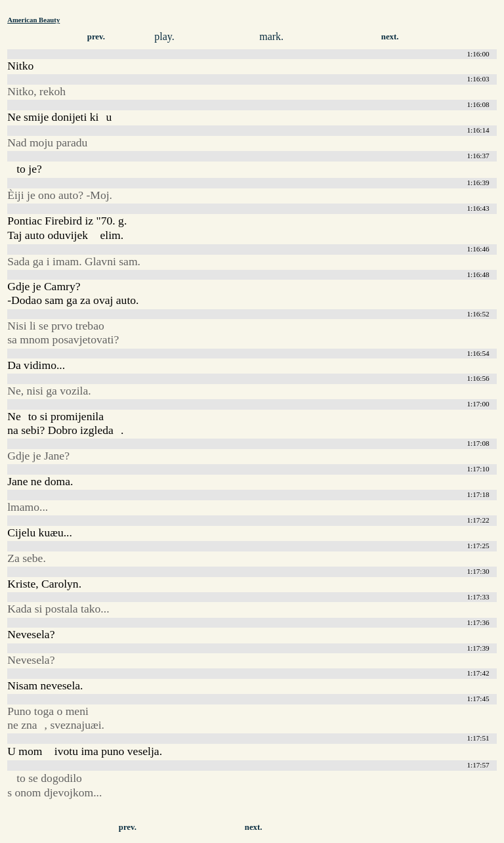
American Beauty (33, 20)
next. (390, 37)
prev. (96, 37)
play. (164, 36)
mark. (271, 36)
